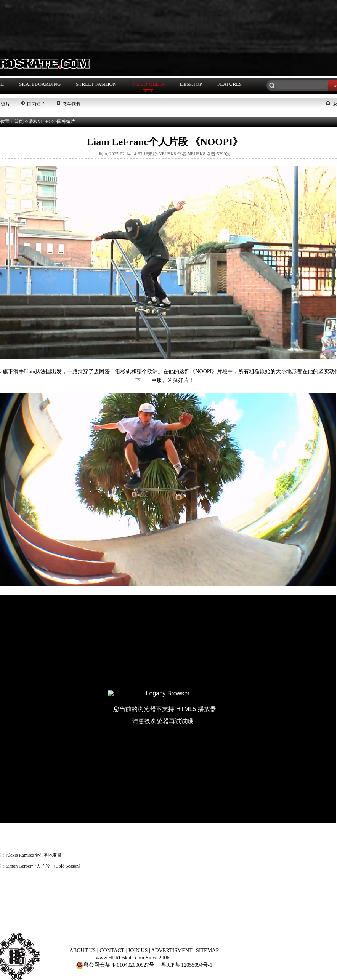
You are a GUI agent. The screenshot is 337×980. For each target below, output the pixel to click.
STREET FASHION (96, 84)
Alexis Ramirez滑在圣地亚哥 (34, 855)
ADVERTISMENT (173, 950)
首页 (19, 122)
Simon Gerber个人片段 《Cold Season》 (44, 866)
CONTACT (112, 950)
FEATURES (229, 84)
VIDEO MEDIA (148, 84)
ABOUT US (83, 950)
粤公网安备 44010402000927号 (115, 965)
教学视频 (72, 104)
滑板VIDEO (40, 122)
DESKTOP (191, 84)
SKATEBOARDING (40, 84)
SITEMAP (207, 950)
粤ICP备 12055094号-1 (187, 965)
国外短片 (66, 122)
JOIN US (139, 950)
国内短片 (36, 104)
